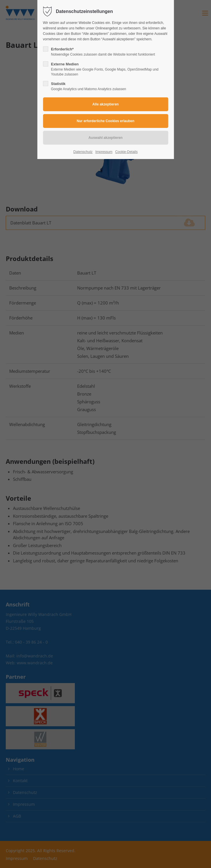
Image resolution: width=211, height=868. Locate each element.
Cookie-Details (126, 152)
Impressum (104, 152)
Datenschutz (83, 152)
